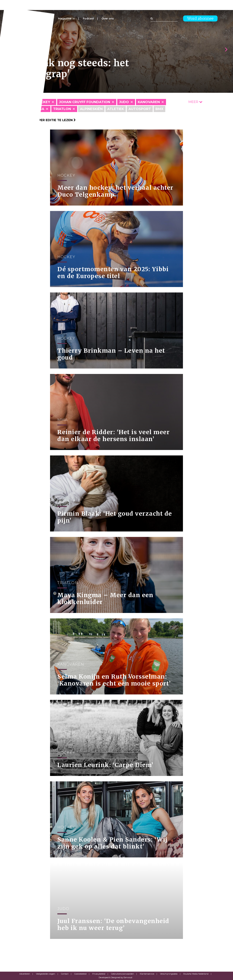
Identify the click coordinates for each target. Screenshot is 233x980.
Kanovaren (149, 102)
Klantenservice (147, 974)
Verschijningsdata (169, 974)
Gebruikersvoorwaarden (123, 974)
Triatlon (62, 109)
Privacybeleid (99, 974)
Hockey (43, 102)
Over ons (108, 19)
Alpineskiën (91, 109)
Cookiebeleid (80, 974)
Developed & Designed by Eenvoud (115, 977)
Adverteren (25, 974)
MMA (40, 109)
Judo (124, 102)
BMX (159, 109)
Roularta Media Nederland (196, 974)
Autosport (140, 109)
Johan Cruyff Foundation (85, 102)
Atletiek (116, 109)
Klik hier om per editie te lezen (46, 120)
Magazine (65, 19)
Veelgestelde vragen (46, 974)
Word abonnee (200, 18)
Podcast (88, 19)
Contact (65, 974)
